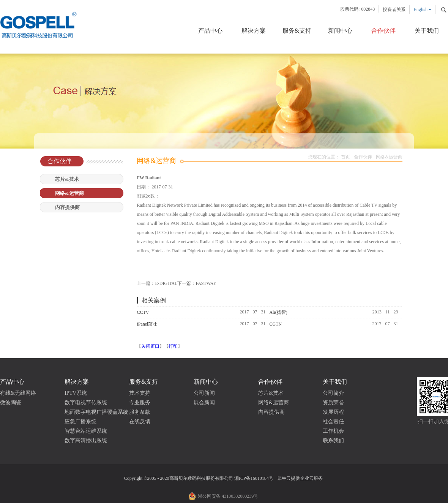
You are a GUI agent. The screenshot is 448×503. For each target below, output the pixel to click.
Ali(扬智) (278, 312)
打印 (173, 346)
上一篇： (157, 283)
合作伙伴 (363, 157)
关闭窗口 (150, 346)
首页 (345, 157)
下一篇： (197, 283)
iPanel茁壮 (147, 324)
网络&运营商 (389, 157)
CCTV (143, 312)
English (420, 9)
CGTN (275, 324)
